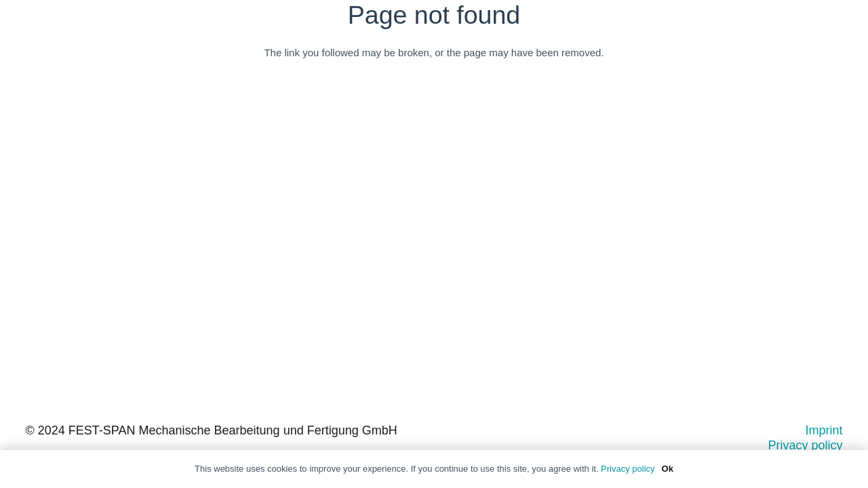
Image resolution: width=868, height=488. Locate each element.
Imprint (824, 430)
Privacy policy (805, 445)
